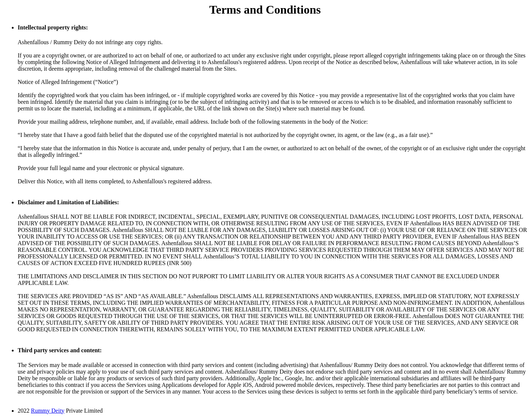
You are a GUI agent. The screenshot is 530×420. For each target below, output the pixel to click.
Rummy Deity (48, 411)
